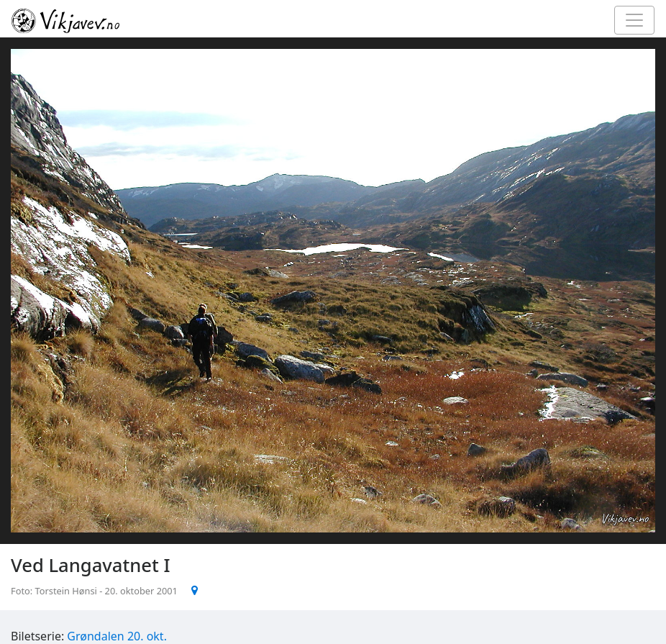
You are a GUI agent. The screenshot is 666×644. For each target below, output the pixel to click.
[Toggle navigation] (634, 20)
